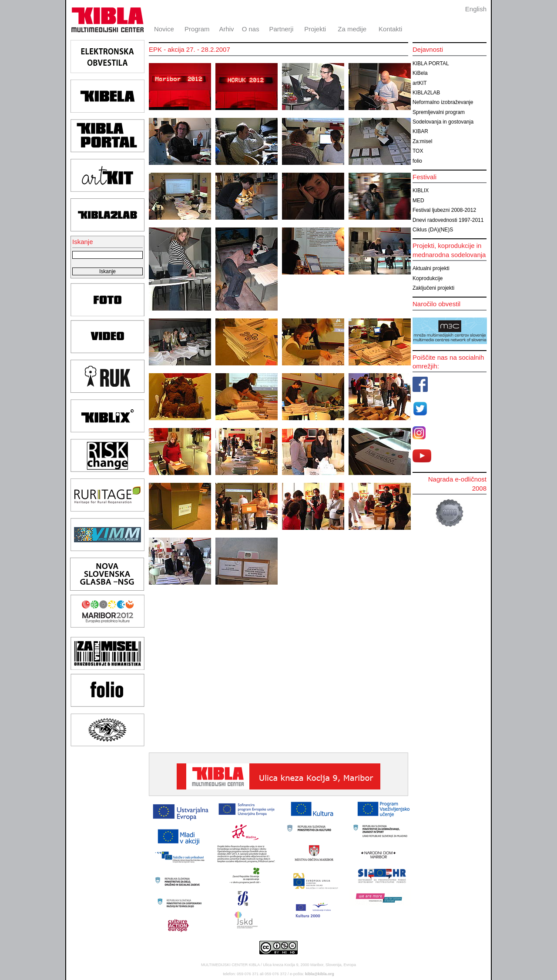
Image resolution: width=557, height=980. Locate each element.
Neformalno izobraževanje (443, 102)
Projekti (315, 29)
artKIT (420, 83)
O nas (251, 29)
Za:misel (422, 141)
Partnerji (281, 29)
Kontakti (390, 29)
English (476, 9)
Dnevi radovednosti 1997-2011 (448, 220)
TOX (418, 151)
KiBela (420, 73)
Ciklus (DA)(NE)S (433, 230)
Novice (164, 29)
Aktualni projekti (431, 268)
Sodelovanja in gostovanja (443, 122)
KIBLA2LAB (426, 93)
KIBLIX (421, 191)
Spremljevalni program (439, 112)
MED (418, 201)
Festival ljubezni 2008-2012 (444, 210)
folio (417, 161)
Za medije (352, 29)
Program (197, 29)
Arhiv (226, 29)
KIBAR (420, 131)
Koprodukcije (428, 278)
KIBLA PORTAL (431, 64)
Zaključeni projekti (433, 288)
